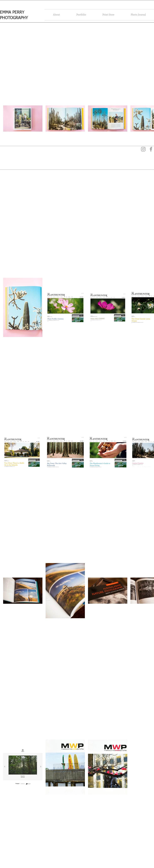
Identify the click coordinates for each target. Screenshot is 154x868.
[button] (56, 15)
